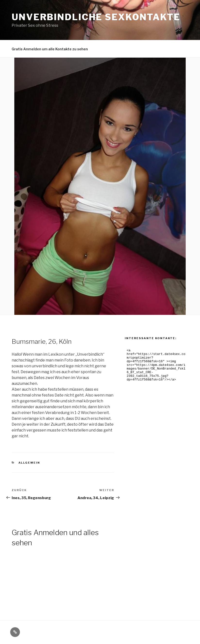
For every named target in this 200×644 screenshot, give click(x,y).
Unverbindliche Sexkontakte (96, 17)
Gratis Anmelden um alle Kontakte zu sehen (50, 49)
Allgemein (29, 463)
